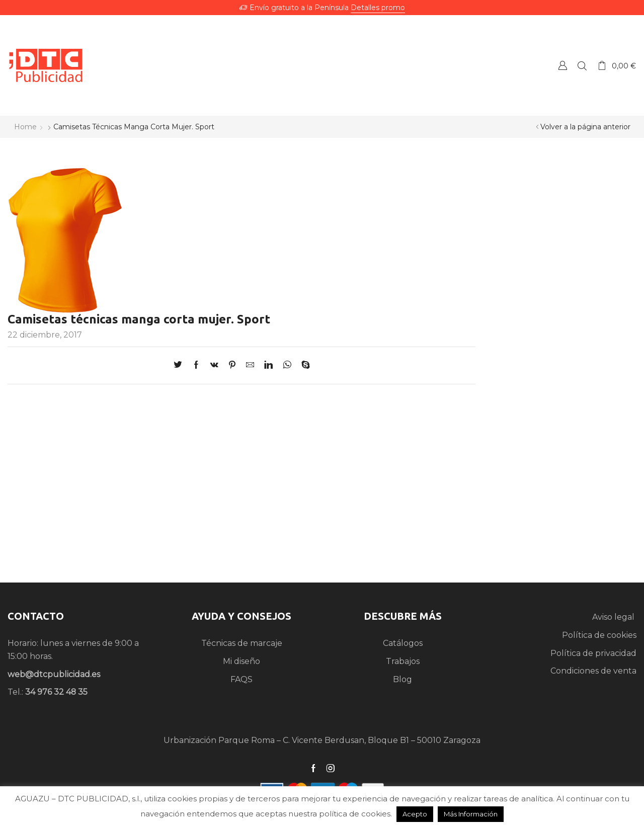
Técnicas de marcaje (242, 643)
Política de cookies (599, 635)
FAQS (242, 679)
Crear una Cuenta (562, 65)
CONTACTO (36, 616)
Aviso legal (614, 617)
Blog (403, 679)
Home (25, 127)
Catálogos (403, 643)
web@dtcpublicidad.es (54, 674)
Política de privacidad (593, 653)
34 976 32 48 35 (56, 692)
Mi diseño (242, 661)
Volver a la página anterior (585, 127)
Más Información (471, 814)
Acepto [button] (415, 814)
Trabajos (403, 661)
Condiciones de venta (593, 671)
